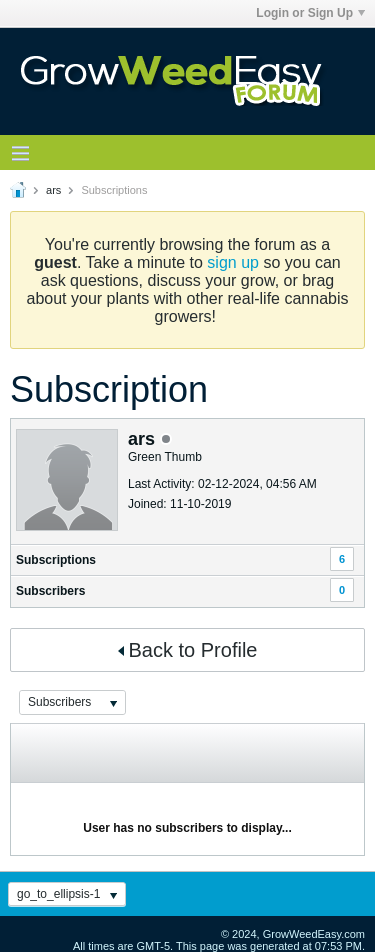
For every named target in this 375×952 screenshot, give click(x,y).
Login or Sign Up (310, 13)
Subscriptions (56, 560)
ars (53, 190)
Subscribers (50, 591)
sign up (233, 262)
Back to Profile (188, 650)
